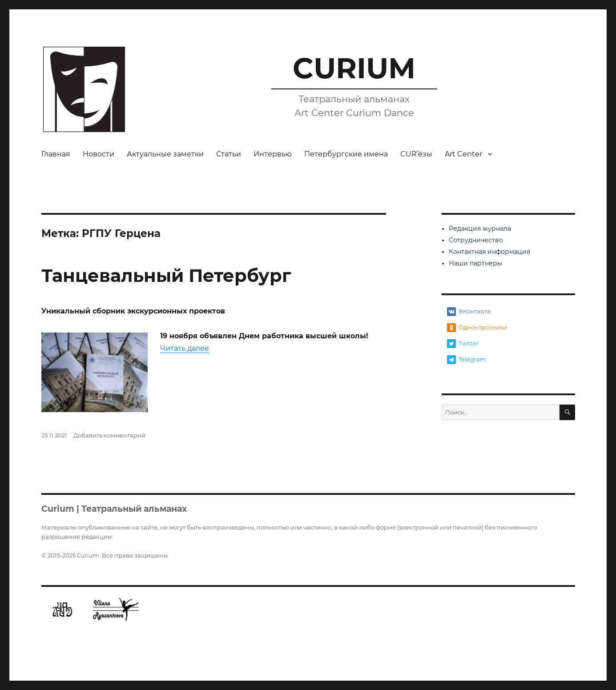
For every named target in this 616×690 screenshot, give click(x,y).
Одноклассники (477, 328)
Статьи (229, 154)
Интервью (273, 154)
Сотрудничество (476, 240)
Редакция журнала (480, 229)
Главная (56, 154)
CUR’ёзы (416, 154)
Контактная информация (489, 252)
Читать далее (185, 348)
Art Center (463, 154)
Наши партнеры (475, 263)
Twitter (463, 344)
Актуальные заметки (165, 154)
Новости (99, 154)
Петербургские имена (346, 154)
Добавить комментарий (109, 435)
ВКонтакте (469, 312)
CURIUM (354, 68)
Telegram (467, 360)
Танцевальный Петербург (166, 275)
